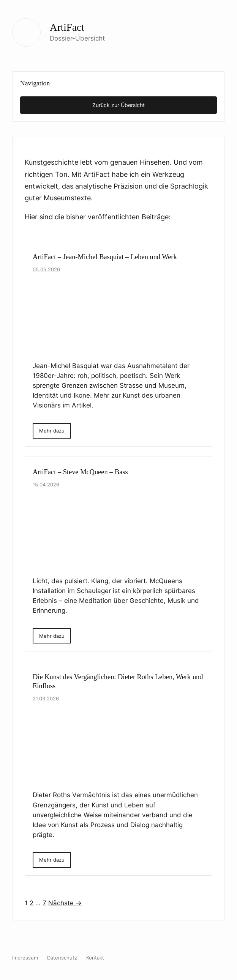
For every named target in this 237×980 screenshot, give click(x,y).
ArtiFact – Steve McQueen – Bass (80, 472)
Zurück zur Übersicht (118, 105)
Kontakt (95, 958)
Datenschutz (62, 958)
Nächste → (65, 903)
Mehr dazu (52, 431)
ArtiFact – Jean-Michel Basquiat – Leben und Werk (105, 257)
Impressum (25, 958)
